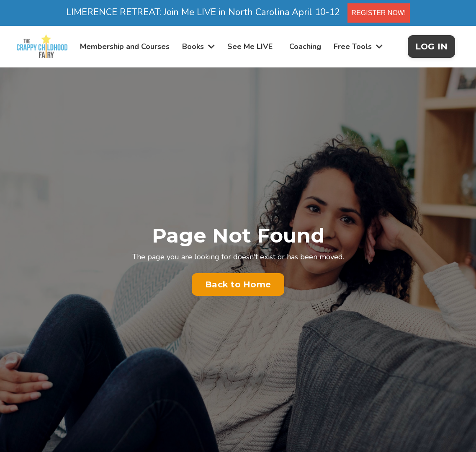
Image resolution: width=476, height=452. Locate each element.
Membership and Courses (125, 46)
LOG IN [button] (432, 46)
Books (198, 46)
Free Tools (358, 46)
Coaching (305, 46)
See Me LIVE (250, 46)
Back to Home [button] (238, 284)
